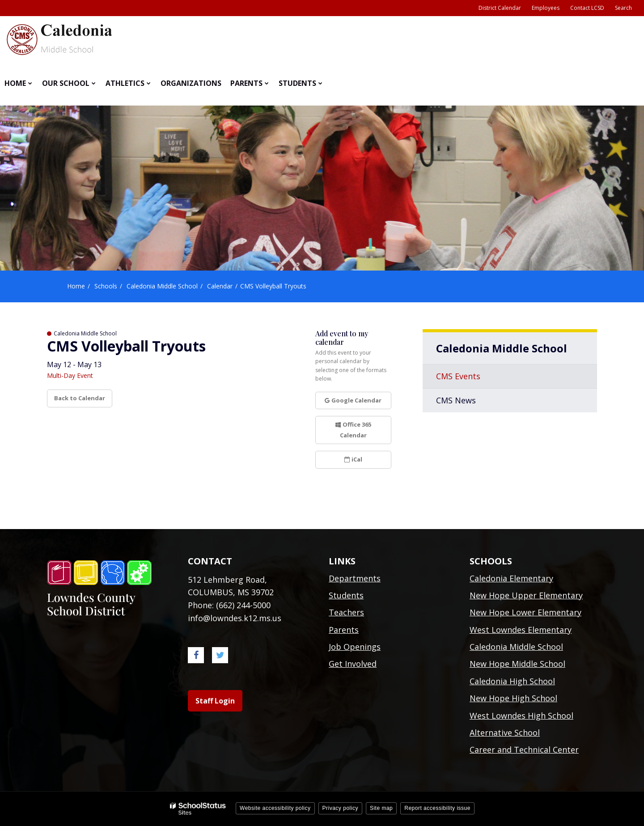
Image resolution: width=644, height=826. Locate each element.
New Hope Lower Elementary (525, 612)
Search (623, 8)
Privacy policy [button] (340, 808)
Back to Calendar (80, 398)
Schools (106, 286)
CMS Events (458, 376)
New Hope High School (513, 698)
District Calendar (500, 8)
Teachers (346, 612)
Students (346, 595)
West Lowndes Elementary (521, 630)
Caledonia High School (512, 681)
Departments (355, 578)
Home (76, 286)
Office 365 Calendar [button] (353, 430)
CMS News (456, 400)
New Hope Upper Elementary (526, 595)
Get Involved (353, 664)
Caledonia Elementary (511, 578)
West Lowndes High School (521, 716)
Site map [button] (381, 808)
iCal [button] (353, 459)
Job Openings (355, 647)
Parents (344, 630)
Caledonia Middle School (162, 286)
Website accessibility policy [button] (275, 808)
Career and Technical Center (524, 750)
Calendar (220, 286)
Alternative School (505, 733)
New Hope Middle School (517, 664)
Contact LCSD (587, 8)
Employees (546, 8)
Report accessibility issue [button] (437, 808)
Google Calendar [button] (353, 400)
